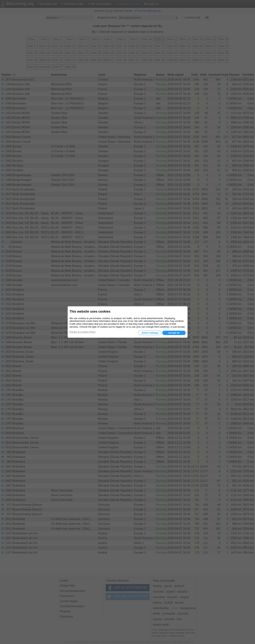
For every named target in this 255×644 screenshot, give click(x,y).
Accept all (174, 333)
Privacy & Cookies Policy (83, 332)
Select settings (150, 333)
